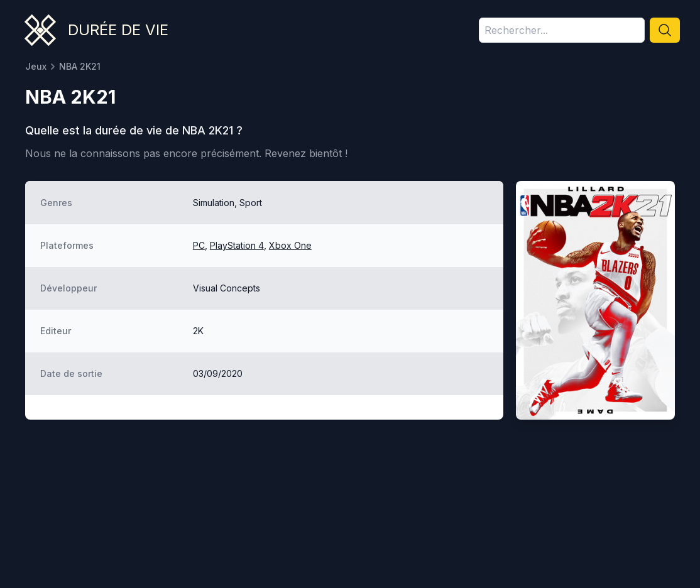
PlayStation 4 (237, 245)
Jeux (36, 66)
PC (199, 245)
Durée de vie (118, 30)
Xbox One (290, 245)
